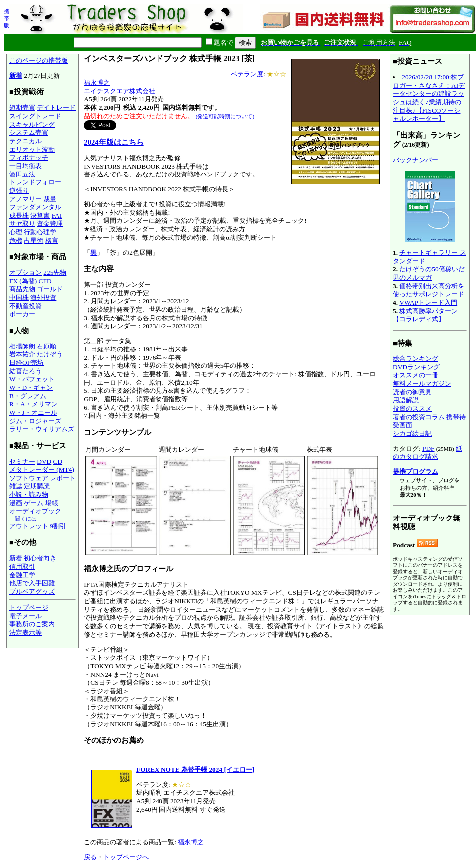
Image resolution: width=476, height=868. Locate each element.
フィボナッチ (29, 157)
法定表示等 (26, 632)
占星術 (34, 241)
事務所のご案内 (32, 624)
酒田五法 (22, 174)
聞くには (26, 519)
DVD (44, 461)
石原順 (47, 346)
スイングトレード (35, 116)
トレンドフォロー (35, 182)
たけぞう (50, 354)
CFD (45, 281)
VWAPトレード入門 (428, 302)
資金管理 (50, 224)
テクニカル (26, 141)
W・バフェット (32, 379)
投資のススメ (412, 409)
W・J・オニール (33, 413)
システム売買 (29, 132)
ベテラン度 (247, 74)
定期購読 (37, 486)
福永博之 (97, 83)
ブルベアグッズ (32, 592)
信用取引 (22, 567)
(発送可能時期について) (225, 116)
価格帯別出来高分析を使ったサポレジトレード (428, 290)
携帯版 (7, 18)
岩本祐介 (22, 354)
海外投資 (43, 297)
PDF (428, 448)
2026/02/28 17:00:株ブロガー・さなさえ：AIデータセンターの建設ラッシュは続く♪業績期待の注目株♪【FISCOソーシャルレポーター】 (429, 98)
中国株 (19, 297)
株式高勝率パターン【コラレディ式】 (425, 315)
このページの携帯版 (39, 61)
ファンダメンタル (35, 207)
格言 (52, 241)
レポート (63, 478)
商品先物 (22, 289)
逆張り (19, 191)
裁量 (50, 199)
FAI (57, 216)
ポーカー (22, 314)
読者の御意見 (412, 392)
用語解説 (406, 400)
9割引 (58, 526)
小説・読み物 (29, 494)
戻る (90, 857)
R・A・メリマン (34, 404)
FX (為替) (23, 281)
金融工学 (22, 575)
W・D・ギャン (31, 388)
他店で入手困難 (32, 583)
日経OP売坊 (27, 363)
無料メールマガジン (422, 384)
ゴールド (50, 289)
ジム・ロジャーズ (35, 421)
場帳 (52, 503)
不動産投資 (26, 306)
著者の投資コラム (419, 417)
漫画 (16, 503)
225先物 (55, 272)
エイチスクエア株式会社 (119, 91)
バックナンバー (415, 160)
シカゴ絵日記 (412, 434)
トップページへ (126, 857)
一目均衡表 (26, 166)
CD (58, 461)
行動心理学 (40, 232)
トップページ (29, 608)
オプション (26, 272)
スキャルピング (32, 124)
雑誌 (16, 486)
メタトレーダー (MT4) (42, 469)
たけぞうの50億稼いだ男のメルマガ (429, 273)
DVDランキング (416, 367)
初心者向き (40, 558)
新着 (16, 76)
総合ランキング (415, 359)
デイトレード (56, 107)
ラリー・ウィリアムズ (42, 429)
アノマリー (26, 199)
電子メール (26, 616)
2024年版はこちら (113, 142)
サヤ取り (22, 224)
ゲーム (34, 503)
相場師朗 (22, 346)
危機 (16, 241)
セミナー (22, 461)
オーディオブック (35, 511)
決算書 (40, 216)
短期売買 (22, 107)
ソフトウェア (29, 478)
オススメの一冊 (415, 375)
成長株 (19, 216)
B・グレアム (28, 396)
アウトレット (29, 526)
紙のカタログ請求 (427, 453)
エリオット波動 (32, 149)
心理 (16, 232)
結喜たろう (26, 371)
